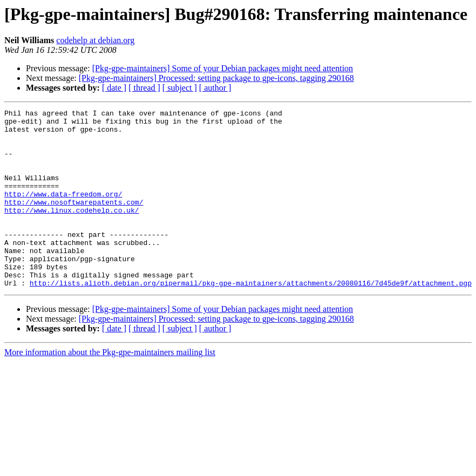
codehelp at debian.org (95, 40)
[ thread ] (144, 88)
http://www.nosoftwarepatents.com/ (74, 221)
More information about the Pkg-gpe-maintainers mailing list (110, 388)
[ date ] (114, 88)
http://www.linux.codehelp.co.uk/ (72, 231)
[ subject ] (180, 88)
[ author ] (215, 88)
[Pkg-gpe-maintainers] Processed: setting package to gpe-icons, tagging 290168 (216, 78)
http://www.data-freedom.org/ (63, 212)
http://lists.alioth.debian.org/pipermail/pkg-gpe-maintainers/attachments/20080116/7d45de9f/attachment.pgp (251, 318)
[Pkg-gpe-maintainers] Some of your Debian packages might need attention (223, 68)
